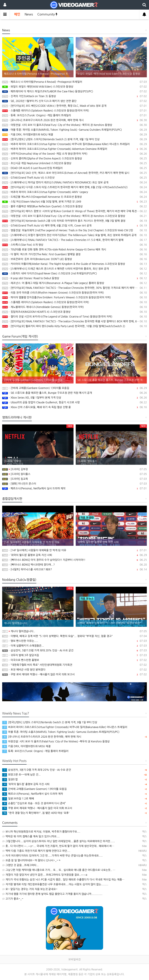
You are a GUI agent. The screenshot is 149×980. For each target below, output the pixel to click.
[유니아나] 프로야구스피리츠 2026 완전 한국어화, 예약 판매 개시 (74, 120)
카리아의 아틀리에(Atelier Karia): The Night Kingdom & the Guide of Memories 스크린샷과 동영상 (74, 264)
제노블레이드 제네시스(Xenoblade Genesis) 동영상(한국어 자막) (74, 307)
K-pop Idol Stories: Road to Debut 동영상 (74, 278)
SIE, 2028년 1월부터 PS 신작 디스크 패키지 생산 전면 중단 (74, 101)
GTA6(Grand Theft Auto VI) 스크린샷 (74, 178)
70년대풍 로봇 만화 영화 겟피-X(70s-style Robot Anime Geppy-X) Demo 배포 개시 (74, 250)
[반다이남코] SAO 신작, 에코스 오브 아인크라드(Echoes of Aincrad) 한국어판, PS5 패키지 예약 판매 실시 (74, 173)
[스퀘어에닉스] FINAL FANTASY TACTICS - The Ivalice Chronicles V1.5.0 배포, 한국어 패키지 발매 (74, 240)
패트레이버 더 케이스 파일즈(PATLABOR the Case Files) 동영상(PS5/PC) (74, 91)
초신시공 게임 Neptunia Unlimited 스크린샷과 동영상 (74, 163)
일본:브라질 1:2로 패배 (18, 799)
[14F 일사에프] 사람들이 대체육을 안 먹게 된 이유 (74, 550)
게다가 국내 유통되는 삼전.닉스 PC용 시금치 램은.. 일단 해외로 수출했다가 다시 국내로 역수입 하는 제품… (63, 880)
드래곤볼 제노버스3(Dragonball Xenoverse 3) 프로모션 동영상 (74, 197)
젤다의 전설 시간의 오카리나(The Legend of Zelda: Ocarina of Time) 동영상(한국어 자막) (74, 317)
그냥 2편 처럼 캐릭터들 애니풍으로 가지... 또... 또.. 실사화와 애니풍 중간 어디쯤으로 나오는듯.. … (59, 870)
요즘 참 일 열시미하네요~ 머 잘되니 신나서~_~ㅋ (31, 860)
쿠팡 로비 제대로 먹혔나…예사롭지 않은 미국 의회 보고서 (74, 674)
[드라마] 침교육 (74, 479)
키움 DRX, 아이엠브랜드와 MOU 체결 (74, 135)
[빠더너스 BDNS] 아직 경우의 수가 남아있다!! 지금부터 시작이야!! (74, 560)
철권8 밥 (10, 779)
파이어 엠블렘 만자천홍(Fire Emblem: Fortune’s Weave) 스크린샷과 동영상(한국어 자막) (74, 297)
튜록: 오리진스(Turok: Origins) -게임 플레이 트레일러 (74, 115)
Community (47, 14)
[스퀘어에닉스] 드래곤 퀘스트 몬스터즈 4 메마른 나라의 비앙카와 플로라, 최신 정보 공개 (74, 269)
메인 (17, 14)
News (29, 14)
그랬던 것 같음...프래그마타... (20, 865)
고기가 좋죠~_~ (13, 899)
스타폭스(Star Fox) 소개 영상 (74, 245)
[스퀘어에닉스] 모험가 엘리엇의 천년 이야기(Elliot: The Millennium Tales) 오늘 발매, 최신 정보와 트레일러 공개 (74, 235)
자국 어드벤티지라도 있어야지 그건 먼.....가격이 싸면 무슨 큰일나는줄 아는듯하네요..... (52, 856)
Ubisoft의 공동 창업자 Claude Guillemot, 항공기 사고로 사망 (74, 402)
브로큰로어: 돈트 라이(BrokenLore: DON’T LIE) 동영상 (74, 259)
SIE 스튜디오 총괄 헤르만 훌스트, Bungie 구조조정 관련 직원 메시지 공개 (74, 393)
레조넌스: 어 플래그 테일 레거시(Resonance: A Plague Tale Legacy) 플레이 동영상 (74, 283)
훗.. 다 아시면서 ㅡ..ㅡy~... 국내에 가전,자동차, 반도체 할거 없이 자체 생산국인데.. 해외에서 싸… (58, 846)
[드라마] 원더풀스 (74, 474)
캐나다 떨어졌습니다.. (74, 631)
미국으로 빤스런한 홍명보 (74, 660)
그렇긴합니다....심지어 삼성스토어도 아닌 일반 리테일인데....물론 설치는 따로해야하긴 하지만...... (59, 841)
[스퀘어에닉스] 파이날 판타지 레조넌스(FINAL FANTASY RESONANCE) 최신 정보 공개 (74, 182)
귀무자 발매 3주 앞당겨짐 (74, 655)
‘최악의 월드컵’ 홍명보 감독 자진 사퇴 (74, 555)
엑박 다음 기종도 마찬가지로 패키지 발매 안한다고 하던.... (36, 851)
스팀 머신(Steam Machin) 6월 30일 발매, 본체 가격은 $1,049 (74, 202)
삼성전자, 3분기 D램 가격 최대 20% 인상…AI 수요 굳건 (74, 651)
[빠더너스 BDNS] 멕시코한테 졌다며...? (74, 565)
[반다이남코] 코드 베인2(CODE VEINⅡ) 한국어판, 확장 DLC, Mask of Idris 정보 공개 (74, 106)
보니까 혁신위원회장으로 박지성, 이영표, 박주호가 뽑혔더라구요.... (41, 832)
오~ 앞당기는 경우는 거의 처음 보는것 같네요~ (30, 889)
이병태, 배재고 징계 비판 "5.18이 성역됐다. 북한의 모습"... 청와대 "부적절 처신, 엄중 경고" (74, 636)
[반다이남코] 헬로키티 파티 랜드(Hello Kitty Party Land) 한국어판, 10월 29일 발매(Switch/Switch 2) (74, 326)
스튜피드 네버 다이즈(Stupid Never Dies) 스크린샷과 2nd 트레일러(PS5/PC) (74, 274)
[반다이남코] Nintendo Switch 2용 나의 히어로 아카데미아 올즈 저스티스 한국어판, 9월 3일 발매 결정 (74, 221)
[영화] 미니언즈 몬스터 (74, 484)
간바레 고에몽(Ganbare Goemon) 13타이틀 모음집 (74, 388)
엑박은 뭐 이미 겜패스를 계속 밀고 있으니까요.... (31, 836)
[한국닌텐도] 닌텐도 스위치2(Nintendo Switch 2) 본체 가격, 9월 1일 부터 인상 (74, 139)
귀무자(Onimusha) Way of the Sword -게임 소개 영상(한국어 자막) (74, 154)
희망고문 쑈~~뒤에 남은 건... (21, 775)
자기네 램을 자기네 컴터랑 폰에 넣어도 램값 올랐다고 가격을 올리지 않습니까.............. (52, 894)
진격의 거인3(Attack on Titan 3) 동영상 (74, 96)
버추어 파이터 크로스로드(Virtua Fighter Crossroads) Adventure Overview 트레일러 (74, 149)
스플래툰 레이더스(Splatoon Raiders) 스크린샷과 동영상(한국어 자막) (74, 111)
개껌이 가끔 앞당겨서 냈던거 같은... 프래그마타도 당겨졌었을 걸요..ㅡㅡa (45, 875)
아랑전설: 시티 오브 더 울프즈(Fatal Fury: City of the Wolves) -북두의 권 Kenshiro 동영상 (74, 125)
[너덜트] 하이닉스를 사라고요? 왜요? (74, 569)
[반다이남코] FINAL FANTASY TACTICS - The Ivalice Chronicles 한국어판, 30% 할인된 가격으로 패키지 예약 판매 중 (74, 288)
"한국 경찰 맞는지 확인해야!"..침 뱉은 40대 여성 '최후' (36, 813)
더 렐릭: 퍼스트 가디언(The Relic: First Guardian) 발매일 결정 (74, 254)
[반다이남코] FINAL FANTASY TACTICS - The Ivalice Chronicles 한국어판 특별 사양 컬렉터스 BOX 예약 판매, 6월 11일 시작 (74, 321)
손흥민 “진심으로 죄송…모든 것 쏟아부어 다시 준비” (34, 803)
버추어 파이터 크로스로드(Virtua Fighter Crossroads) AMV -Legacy (74, 192)
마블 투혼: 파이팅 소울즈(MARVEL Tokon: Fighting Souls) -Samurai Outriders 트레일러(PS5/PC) (74, 130)
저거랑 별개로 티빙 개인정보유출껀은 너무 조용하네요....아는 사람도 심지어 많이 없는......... (55, 884)
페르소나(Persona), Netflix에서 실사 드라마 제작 (74, 488)
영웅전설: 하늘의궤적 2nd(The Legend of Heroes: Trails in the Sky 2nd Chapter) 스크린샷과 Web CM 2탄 (74, 230)
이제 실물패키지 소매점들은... (74, 646)
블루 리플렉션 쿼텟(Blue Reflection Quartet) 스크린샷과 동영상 (74, 206)
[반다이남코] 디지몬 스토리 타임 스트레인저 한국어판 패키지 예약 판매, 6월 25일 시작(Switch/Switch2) (74, 187)
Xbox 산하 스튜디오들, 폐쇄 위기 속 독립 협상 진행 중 (74, 407)
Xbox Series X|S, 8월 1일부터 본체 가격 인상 (74, 398)
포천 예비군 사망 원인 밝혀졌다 (74, 670)
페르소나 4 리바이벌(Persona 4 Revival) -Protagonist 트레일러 (74, 82)
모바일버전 (74, 960)
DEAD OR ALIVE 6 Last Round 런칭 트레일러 (74, 168)
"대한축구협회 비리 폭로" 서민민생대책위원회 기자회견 (74, 665)
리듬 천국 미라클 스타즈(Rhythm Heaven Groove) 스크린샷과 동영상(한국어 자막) (74, 293)
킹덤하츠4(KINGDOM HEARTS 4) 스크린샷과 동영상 (74, 312)
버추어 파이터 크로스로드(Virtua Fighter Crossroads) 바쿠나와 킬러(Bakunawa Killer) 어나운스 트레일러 (74, 144)
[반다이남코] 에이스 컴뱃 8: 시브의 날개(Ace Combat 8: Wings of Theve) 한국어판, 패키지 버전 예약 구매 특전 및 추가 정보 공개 (74, 211)
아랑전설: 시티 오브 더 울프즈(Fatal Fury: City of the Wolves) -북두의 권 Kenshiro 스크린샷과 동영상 (74, 216)
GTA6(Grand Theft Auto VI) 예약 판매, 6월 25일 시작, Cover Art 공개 (74, 226)
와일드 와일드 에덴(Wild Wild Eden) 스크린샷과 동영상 (74, 87)
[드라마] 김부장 (74, 469)
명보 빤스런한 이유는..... (74, 641)
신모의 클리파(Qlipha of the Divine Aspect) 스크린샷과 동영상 (74, 159)
